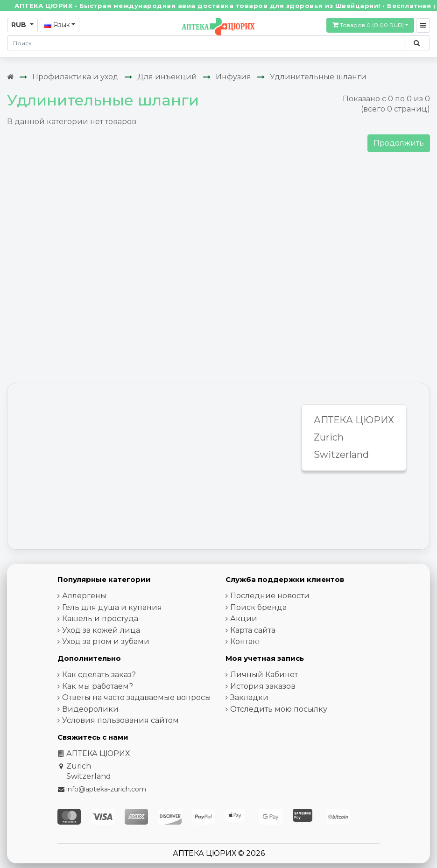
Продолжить (399, 143)
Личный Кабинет (264, 675)
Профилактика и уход (75, 77)
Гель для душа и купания (112, 607)
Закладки (249, 697)
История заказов (263, 686)
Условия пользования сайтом (120, 720)
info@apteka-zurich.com (106, 789)
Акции (244, 619)
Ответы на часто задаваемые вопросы (137, 697)
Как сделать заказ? (99, 675)
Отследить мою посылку (279, 709)
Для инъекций (167, 77)
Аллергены (84, 596)
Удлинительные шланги (318, 77)
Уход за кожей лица (101, 630)
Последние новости (270, 596)
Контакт (245, 641)
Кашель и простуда (100, 619)
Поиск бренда (258, 607)
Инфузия (233, 77)
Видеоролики (90, 709)
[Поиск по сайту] (417, 43)
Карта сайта (253, 630)
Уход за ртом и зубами (106, 641)
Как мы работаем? (98, 686)
